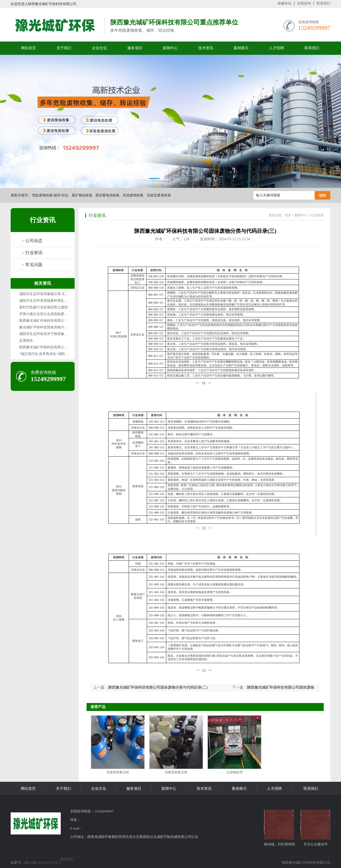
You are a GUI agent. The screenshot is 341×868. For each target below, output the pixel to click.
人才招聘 (277, 48)
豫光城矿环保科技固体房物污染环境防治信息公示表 (59, 327)
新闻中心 (170, 48)
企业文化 (99, 48)
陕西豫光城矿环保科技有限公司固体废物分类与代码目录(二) (158, 687)
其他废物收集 (133, 195)
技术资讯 (206, 48)
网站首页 (29, 48)
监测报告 (26, 340)
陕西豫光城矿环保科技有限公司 (306, 863)
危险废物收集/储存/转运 (50, 195)
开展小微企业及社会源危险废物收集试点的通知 (56, 314)
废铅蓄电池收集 (107, 195)
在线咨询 (304, 3)
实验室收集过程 (118, 772)
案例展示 (241, 48)
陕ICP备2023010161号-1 (42, 863)
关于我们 (64, 48)
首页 (288, 215)
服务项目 (135, 48)
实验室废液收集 (159, 195)
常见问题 (34, 265)
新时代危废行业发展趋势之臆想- (44, 307)
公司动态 (34, 241)
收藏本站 (285, 3)
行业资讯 (43, 220)
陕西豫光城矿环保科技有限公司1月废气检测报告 (56, 321)
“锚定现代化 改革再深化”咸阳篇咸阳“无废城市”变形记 (61, 354)
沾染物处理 (234, 772)
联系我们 (323, 3)
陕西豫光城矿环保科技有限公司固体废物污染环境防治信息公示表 (69, 347)
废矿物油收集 (82, 195)
